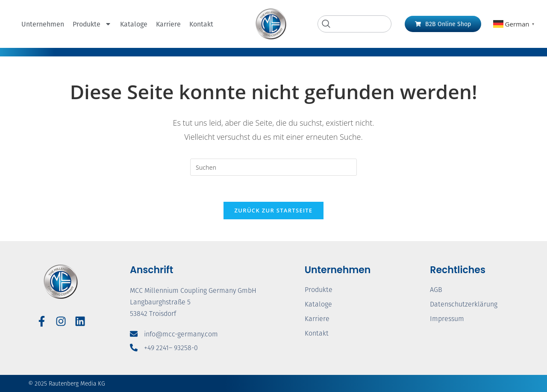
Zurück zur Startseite (274, 210)
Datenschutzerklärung (464, 304)
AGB (436, 290)
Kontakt (201, 24)
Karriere (168, 24)
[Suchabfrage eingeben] (273, 167)
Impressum (447, 319)
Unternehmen (43, 24)
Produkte (92, 24)
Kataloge (134, 24)
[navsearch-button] (354, 24)
